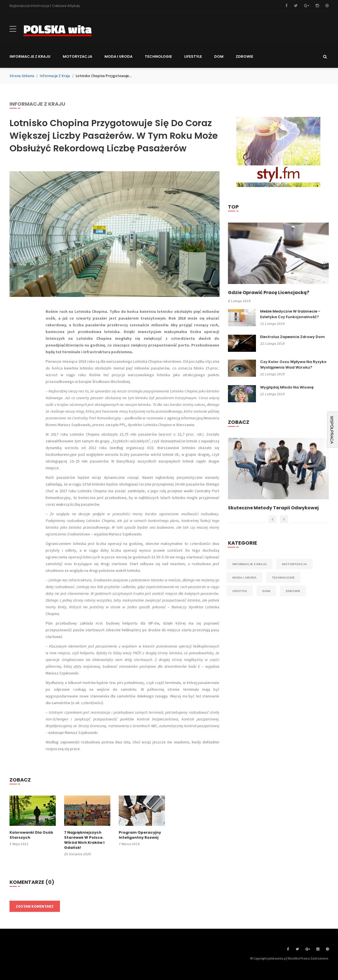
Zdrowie (293, 591)
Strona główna (22, 76)
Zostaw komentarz (35, 906)
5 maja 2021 (19, 844)
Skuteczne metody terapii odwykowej (273, 508)
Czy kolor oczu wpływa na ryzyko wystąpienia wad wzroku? (293, 365)
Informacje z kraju (55, 76)
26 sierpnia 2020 (78, 854)
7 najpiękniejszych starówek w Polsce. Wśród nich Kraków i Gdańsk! (84, 840)
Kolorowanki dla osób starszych (31, 835)
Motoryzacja (294, 564)
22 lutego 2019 (272, 344)
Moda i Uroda (244, 577)
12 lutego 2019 (272, 324)
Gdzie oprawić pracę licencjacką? (269, 293)
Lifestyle (240, 591)
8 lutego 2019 (239, 301)
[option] (278, 474)
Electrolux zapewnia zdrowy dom (292, 337)
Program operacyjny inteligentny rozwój (140, 835)
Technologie (283, 577)
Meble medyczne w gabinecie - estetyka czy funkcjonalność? (290, 314)
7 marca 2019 (129, 844)
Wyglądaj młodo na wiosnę (287, 387)
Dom (266, 591)
